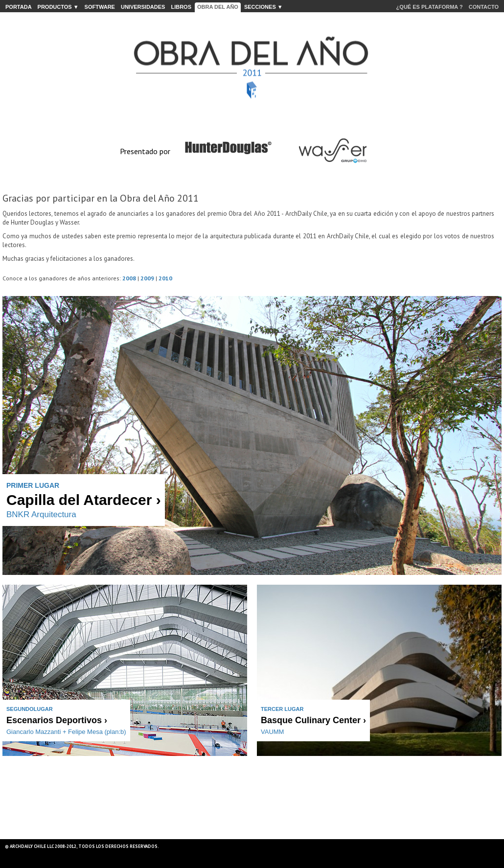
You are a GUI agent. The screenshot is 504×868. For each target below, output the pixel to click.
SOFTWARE (100, 7)
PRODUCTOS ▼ (58, 7)
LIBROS (181, 7)
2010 (165, 278)
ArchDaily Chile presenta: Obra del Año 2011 (252, 62)
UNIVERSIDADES (143, 7)
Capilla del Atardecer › (84, 500)
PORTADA (19, 7)
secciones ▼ (263, 7)
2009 (147, 278)
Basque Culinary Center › (313, 720)
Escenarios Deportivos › (57, 720)
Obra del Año (218, 7)
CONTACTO (484, 7)
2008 (129, 278)
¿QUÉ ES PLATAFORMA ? (430, 7)
